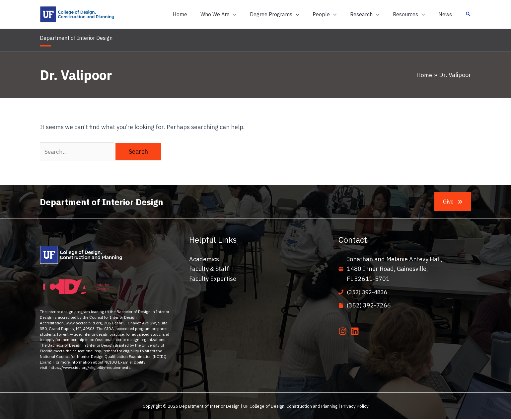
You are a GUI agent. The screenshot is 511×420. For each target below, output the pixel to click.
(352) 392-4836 (369, 293)
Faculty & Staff (209, 270)
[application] (248, 14)
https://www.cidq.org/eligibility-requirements (90, 368)
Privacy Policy (355, 407)
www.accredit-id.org (84, 324)
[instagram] (344, 332)
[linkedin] (356, 332)
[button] (233, 14)
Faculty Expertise (213, 280)
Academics (204, 260)
